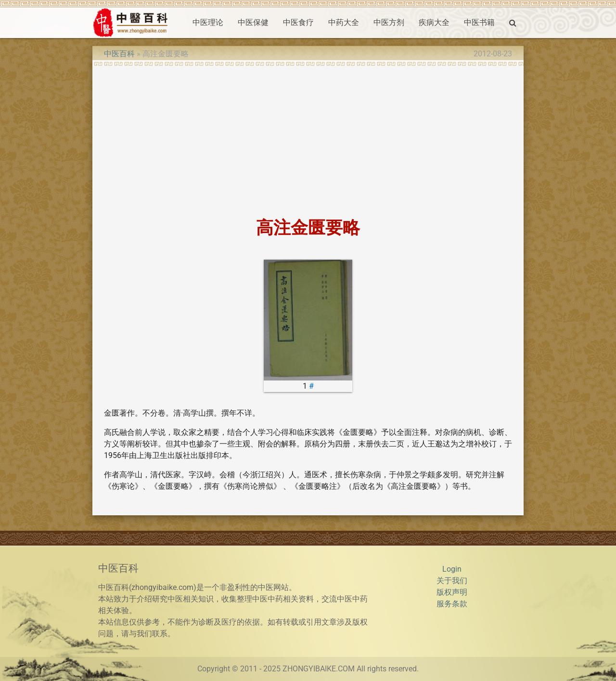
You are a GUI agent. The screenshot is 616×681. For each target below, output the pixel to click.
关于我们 (452, 581)
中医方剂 (389, 22)
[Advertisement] (308, 139)
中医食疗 (298, 22)
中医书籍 (479, 22)
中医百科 (119, 54)
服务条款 (452, 604)
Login (452, 569)
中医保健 (253, 22)
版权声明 (452, 592)
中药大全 (344, 22)
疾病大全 (434, 22)
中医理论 (208, 22)
